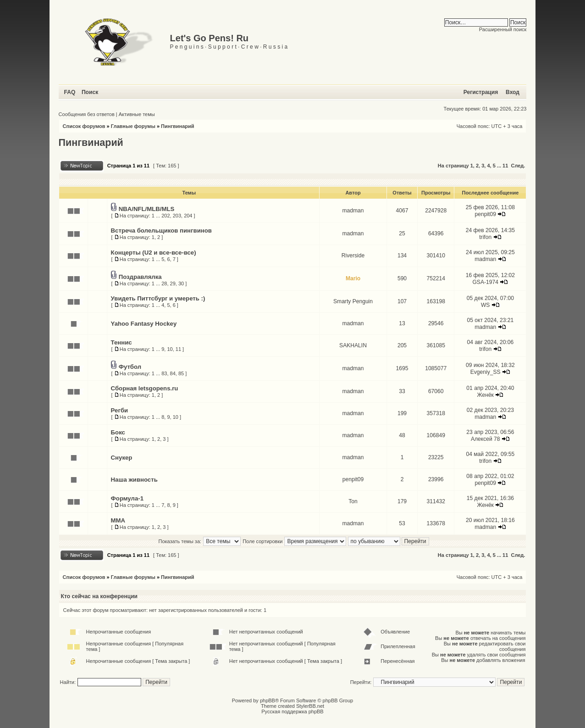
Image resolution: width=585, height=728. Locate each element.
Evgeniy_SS (486, 372)
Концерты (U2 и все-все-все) (154, 253)
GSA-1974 (485, 282)
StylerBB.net (310, 706)
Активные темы (137, 114)
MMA (118, 520)
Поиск (90, 92)
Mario (353, 278)
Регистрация (481, 92)
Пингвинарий (177, 126)
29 (173, 283)
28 (164, 283)
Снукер (122, 458)
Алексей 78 (486, 439)
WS (485, 305)
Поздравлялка (140, 277)
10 (170, 349)
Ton (353, 501)
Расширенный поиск (503, 29)
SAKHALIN (353, 345)
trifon (485, 237)
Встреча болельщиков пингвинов (161, 231)
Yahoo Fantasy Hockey (144, 324)
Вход (513, 92)
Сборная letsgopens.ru (145, 388)
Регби (120, 410)
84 (173, 373)
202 (166, 216)
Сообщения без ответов (87, 114)
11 (505, 166)
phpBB (268, 700)
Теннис (121, 342)
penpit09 (486, 214)
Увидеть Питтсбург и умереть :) (158, 298)
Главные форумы (133, 126)
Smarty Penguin (353, 301)
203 (177, 216)
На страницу (453, 166)
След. (518, 166)
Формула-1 (127, 498)
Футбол (130, 367)
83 (164, 373)
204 (188, 216)
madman (353, 211)
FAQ (70, 92)
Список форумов (84, 126)
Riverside (353, 256)
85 (181, 373)
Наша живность (134, 480)
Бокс (118, 432)
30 (181, 283)
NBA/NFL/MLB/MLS (147, 209)
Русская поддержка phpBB (292, 711)
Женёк (485, 395)
